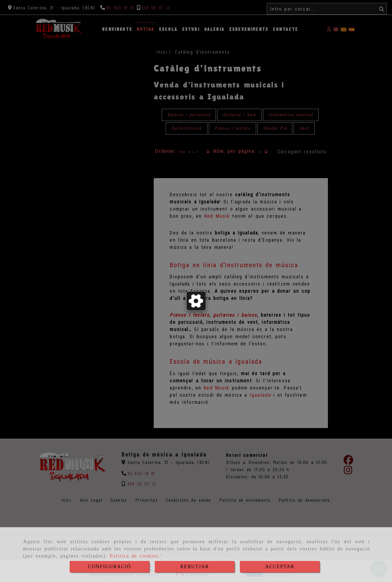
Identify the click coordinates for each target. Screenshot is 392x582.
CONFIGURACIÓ (110, 567)
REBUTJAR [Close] (195, 567)
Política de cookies (134, 556)
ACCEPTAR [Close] (280, 567)
